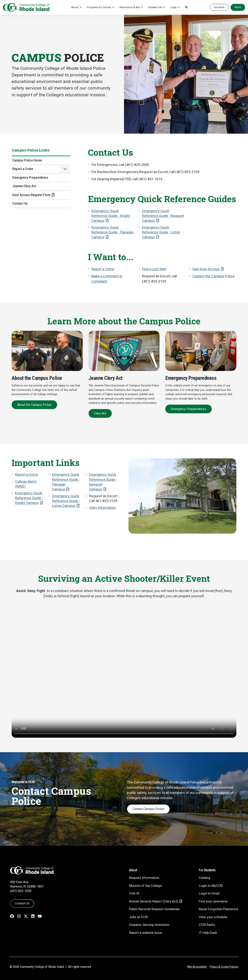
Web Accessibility (197, 967)
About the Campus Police (34, 405)
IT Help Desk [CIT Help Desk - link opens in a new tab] (208, 933)
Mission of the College (145, 886)
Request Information (144, 878)
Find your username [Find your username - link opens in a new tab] (213, 901)
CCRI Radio (207, 925)
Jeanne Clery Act (24, 186)
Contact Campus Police (148, 809)
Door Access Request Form (31, 195)
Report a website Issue (146, 933)
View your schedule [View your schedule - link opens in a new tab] (213, 917)
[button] (186, 7)
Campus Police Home (27, 160)
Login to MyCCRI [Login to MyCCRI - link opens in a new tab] (211, 886)
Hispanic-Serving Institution (149, 925)
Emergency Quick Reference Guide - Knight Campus (111, 216)
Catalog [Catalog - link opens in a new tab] (205, 878)
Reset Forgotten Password (218, 909)
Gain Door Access (206, 269)
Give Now (219, 7)
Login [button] (174, 7)
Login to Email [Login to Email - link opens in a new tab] (209, 893)
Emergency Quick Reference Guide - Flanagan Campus (113, 232)
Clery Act (100, 413)
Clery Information (102, 508)
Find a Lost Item (154, 269)
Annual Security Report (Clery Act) (154, 901)
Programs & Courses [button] (99, 7)
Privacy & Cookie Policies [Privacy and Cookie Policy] (224, 967)
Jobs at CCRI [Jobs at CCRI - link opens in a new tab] (139, 917)
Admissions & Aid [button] (130, 7)
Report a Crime (23, 169)
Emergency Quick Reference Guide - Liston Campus (161, 232)
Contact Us (20, 203)
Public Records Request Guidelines (154, 909)
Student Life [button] (155, 7)
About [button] (75, 7)
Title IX (134, 893)
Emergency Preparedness (30, 178)
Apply (238, 7)
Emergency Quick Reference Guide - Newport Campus (163, 216)
